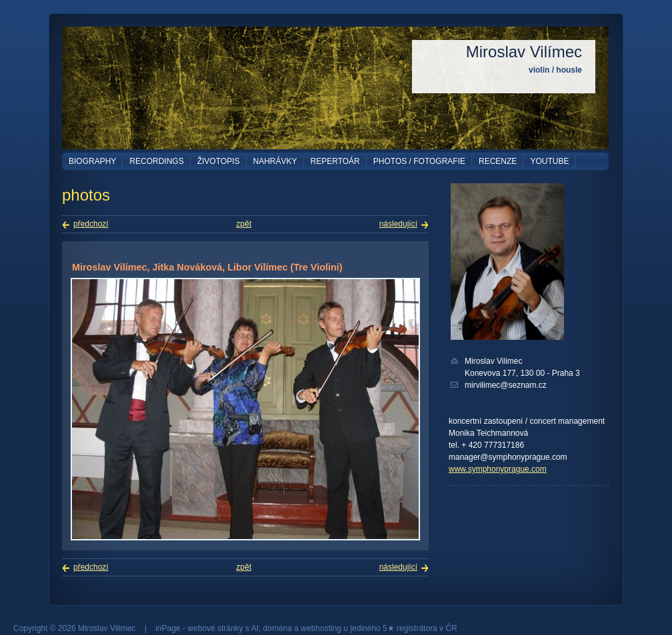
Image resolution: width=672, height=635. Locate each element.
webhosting (321, 628)
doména (278, 628)
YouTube (549, 161)
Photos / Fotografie (419, 161)
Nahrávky (275, 161)
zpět (244, 224)
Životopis (219, 161)
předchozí (91, 224)
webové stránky (215, 628)
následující (398, 224)
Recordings (156, 161)
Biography (92, 161)
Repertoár (335, 161)
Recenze (498, 161)
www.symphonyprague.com (498, 469)
